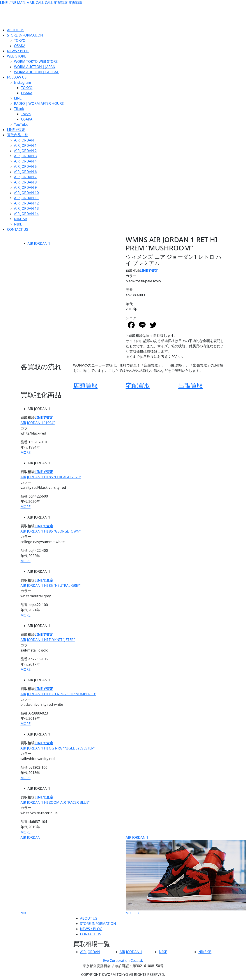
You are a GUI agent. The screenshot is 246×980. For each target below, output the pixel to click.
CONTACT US (91, 934)
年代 (129, 304)
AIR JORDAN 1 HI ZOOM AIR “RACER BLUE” (55, 802)
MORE (26, 452)
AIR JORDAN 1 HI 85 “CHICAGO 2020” (51, 477)
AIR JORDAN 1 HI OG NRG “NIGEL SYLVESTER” (58, 748)
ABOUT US (89, 918)
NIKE (25, 913)
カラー (131, 276)
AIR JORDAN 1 (39, 243)
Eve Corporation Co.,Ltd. (123, 961)
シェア (131, 318)
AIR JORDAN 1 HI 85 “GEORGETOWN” (51, 531)
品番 (129, 290)
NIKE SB (132, 913)
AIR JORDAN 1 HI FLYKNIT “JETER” (48, 640)
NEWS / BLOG (91, 929)
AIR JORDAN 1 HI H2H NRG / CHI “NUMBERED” (58, 694)
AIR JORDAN (30, 837)
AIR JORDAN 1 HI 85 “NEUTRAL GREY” (51, 585)
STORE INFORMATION (98, 924)
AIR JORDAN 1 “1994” (38, 423)
